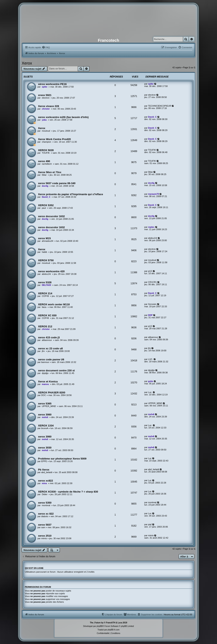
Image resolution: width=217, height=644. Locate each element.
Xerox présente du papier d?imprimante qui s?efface (70, 194)
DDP (150, 315)
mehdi (45, 417)
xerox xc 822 (46, 514)
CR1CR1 (152, 282)
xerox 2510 (45, 536)
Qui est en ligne (34, 568)
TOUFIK (46, 153)
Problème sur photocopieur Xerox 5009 (62, 459)
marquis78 (153, 194)
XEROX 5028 (46, 150)
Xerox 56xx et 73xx (50, 172)
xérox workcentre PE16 (52, 84)
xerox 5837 (45, 525)
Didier (45, 494)
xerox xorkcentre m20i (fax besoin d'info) (63, 117)
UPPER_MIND (49, 406)
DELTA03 (46, 285)
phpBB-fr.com (114, 630)
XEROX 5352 (46, 205)
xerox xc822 (45, 481)
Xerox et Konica (48, 382)
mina (44, 483)
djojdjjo (45, 373)
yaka (44, 120)
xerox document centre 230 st (56, 370)
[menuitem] (46, 47)
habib (44, 252)
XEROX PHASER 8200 (52, 393)
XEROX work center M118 (54, 304)
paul (44, 208)
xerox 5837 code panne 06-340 (57, 183)
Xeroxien (152, 304)
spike (45, 87)
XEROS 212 (45, 326)
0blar (44, 175)
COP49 (45, 296)
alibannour (47, 340)
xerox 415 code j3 (49, 337)
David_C (152, 117)
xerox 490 (44, 161)
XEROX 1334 (46, 426)
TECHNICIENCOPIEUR (160, 106)
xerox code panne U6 (51, 359)
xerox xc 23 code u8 (50, 348)
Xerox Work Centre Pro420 (54, 139)
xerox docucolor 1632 (51, 216)
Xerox (27, 63)
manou (45, 384)
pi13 (150, 271)
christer (46, 109)
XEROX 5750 (46, 260)
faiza (44, 307)
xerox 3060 (45, 415)
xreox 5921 (45, 95)
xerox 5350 (45, 503)
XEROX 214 (45, 293)
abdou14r (153, 238)
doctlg (45, 186)
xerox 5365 (45, 404)
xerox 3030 (45, 448)
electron (46, 98)
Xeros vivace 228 (48, 106)
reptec (151, 227)
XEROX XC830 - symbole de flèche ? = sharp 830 (68, 492)
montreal (46, 505)
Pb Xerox (44, 470)
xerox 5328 (45, 282)
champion (46, 142)
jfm (43, 351)
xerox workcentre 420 (51, 271)
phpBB (99, 626)
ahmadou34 (47, 241)
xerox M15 (44, 238)
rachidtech (47, 164)
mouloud (46, 131)
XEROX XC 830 (47, 315)
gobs (151, 381)
